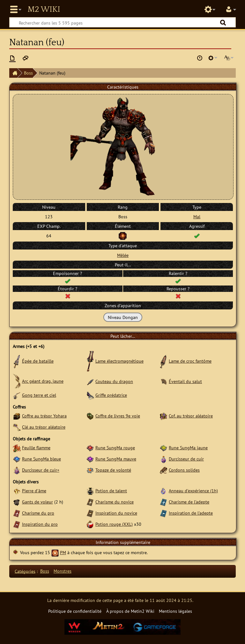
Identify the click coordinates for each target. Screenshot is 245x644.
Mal (197, 217)
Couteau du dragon (114, 381)
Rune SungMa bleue (41, 459)
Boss (28, 73)
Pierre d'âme (34, 491)
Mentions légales (175, 611)
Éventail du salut (185, 381)
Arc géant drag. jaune (43, 381)
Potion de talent (111, 491)
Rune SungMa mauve (116, 459)
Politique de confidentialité (75, 611)
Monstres (63, 571)
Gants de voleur (37, 502)
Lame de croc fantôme (190, 361)
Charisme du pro (38, 513)
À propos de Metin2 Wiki (130, 611)
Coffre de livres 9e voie (118, 416)
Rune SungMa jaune (188, 448)
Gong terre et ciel (39, 395)
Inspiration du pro (40, 524)
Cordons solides (184, 470)
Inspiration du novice (116, 513)
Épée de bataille (38, 361)
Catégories (25, 571)
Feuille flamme (36, 448)
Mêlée (123, 255)
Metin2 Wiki (44, 10)
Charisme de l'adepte (189, 502)
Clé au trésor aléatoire (44, 427)
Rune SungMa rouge (115, 448)
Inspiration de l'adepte (191, 513)
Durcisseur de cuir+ (41, 470)
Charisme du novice (115, 502)
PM (63, 552)
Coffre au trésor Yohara (44, 416)
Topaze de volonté (113, 470)
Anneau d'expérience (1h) (193, 491)
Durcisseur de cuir (186, 459)
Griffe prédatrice (111, 395)
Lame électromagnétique (119, 361)
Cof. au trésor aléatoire (191, 416)
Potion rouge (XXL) (114, 524)
